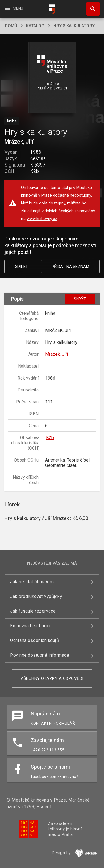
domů (11, 26)
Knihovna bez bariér (31, 626)
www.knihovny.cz (42, 219)
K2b (50, 438)
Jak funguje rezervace (33, 611)
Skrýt (80, 299)
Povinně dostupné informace (40, 655)
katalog (35, 26)
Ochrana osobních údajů (34, 640)
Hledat (90, 6)
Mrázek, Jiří (19, 142)
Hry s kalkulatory (74, 26)
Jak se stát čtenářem (32, 582)
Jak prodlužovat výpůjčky (36, 596)
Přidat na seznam (70, 267)
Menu (14, 8)
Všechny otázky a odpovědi (52, 678)
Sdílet (21, 267)
